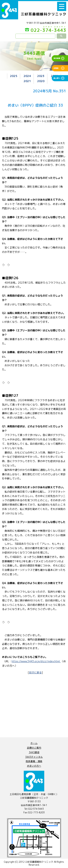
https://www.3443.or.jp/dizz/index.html (36, 661)
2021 (27, 81)
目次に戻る (35, 672)
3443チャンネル (34, 757)
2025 (14, 76)
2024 (27, 76)
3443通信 (34, 752)
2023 (41, 76)
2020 (41, 81)
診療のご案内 (34, 748)
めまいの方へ (34, 766)
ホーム (34, 743)
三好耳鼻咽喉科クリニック (44, 14)
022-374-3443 (46, 30)
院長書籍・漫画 (34, 761)
